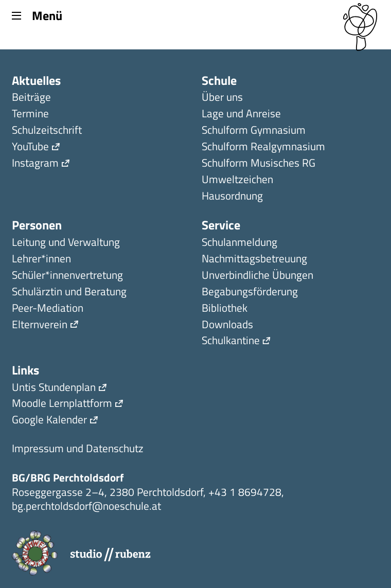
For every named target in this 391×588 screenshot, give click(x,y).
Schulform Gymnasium (254, 131)
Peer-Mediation (48, 309)
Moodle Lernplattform (62, 404)
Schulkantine (231, 341)
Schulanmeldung (239, 243)
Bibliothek (225, 309)
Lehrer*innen (41, 260)
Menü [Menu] (37, 15)
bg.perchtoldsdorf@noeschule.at (86, 506)
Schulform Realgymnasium (263, 147)
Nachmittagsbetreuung (254, 260)
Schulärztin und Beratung (69, 292)
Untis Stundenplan (54, 388)
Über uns (222, 98)
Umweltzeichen (237, 180)
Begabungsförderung (250, 292)
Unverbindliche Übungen (257, 276)
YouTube (30, 147)
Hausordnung (232, 197)
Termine (30, 114)
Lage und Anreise (241, 114)
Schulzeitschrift (47, 131)
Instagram (35, 164)
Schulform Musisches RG (259, 164)
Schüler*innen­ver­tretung (67, 276)
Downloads (227, 325)
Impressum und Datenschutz (78, 449)
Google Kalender (49, 421)
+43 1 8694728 (245, 492)
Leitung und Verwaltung (66, 243)
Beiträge (31, 98)
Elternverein (40, 325)
